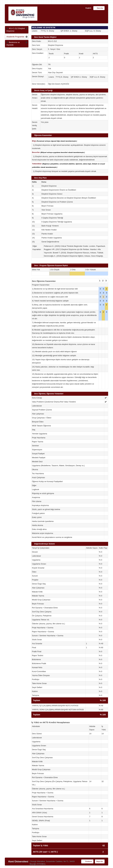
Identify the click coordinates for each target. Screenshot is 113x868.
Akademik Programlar (15, 37)
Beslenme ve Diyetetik (13, 44)
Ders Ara (99, 8)
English (88, 8)
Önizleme (87, 862)
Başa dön (100, 861)
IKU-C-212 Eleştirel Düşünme (16, 30)
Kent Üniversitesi (18, 862)
